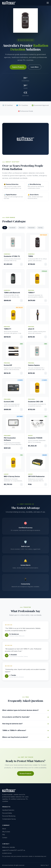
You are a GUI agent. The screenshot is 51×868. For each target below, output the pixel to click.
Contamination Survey (9, 819)
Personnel (31, 228)
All (5, 228)
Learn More (35, 67)
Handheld (12, 228)
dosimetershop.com (24, 768)
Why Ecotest (6, 832)
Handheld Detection (8, 810)
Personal (22, 228)
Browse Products (25, 773)
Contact (5, 838)
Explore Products (18, 67)
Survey (40, 228)
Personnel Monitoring (9, 816)
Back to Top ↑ (45, 865)
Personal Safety (7, 813)
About (4, 829)
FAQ (4, 835)
